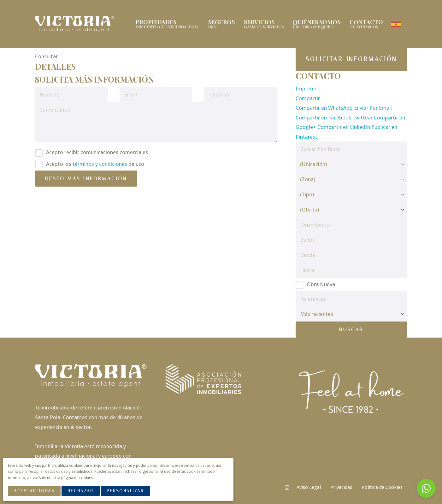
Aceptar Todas (34, 491)
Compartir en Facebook (324, 118)
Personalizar (125, 491)
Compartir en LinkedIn (344, 127)
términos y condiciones (100, 164)
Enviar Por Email (373, 108)
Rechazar (80, 491)
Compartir (308, 98)
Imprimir (306, 89)
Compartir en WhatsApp (325, 108)
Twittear (363, 118)
